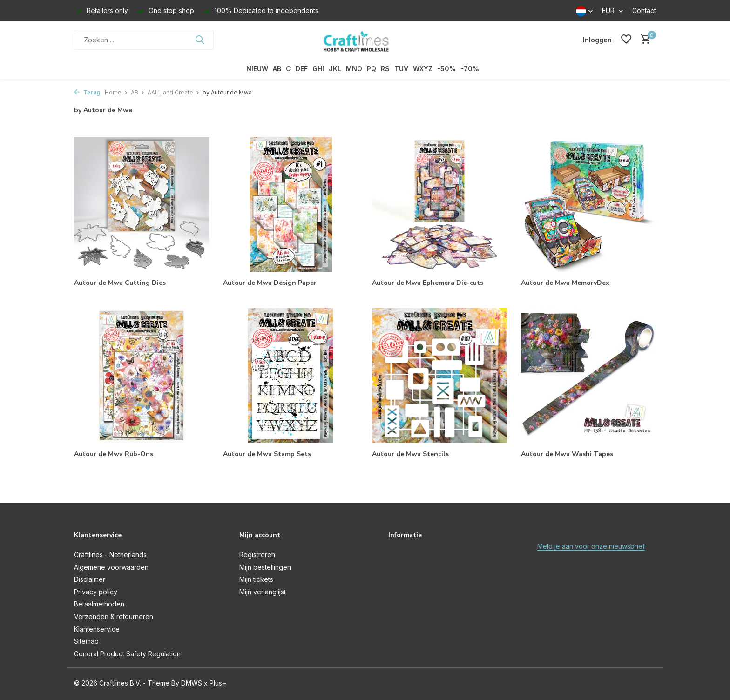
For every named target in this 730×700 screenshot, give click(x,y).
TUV (401, 69)
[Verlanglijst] (626, 40)
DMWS (192, 683)
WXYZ (423, 69)
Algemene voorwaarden (111, 567)
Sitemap (86, 641)
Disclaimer (90, 579)
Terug (87, 92)
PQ (372, 69)
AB (277, 69)
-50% (446, 69)
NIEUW (257, 69)
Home (116, 92)
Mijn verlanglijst (263, 592)
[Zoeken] (144, 40)
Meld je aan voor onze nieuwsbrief (591, 546)
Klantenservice (97, 629)
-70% (470, 69)
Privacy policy (96, 592)
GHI (318, 69)
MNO (354, 69)
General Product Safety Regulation (127, 654)
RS (385, 69)
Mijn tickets (256, 579)
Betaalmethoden (99, 604)
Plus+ (218, 683)
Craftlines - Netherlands (110, 555)
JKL (335, 69)
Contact (644, 10)
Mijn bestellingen (265, 567)
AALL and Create (174, 92)
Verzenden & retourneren (114, 616)
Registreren (257, 555)
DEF (302, 69)
